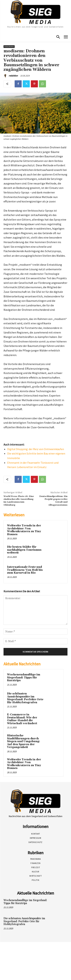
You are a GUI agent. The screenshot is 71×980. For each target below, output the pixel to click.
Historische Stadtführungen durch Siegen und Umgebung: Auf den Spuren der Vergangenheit (24, 741)
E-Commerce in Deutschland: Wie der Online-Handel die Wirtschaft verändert (22, 719)
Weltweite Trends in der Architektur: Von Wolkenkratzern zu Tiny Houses (24, 530)
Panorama (9, 47)
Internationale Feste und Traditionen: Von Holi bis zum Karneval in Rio (25, 570)
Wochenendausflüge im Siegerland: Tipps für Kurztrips (24, 678)
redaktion (13, 76)
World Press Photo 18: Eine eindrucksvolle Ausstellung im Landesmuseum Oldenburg (19, 501)
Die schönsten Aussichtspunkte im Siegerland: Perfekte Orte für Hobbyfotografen (25, 698)
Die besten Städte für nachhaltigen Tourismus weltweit (24, 550)
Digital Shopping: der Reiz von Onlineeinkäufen (36, 449)
